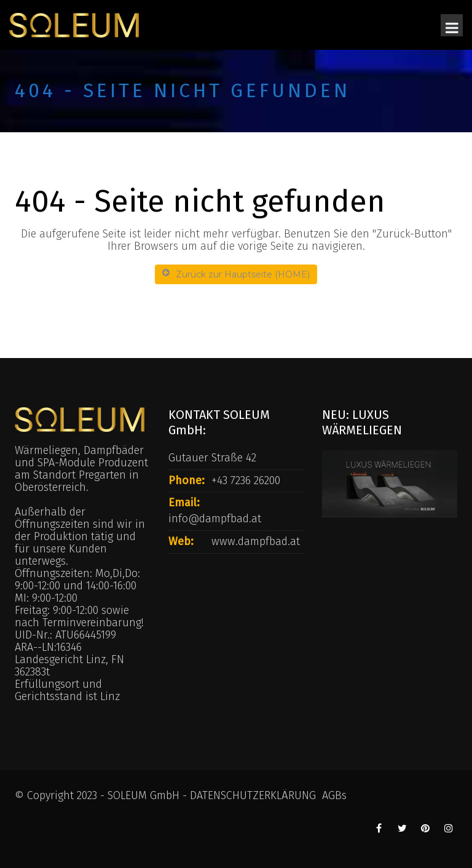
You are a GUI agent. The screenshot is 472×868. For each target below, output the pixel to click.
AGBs (334, 795)
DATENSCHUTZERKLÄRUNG (253, 795)
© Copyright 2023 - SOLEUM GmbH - (102, 795)
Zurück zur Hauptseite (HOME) (236, 274)
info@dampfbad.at (215, 519)
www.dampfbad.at (256, 541)
